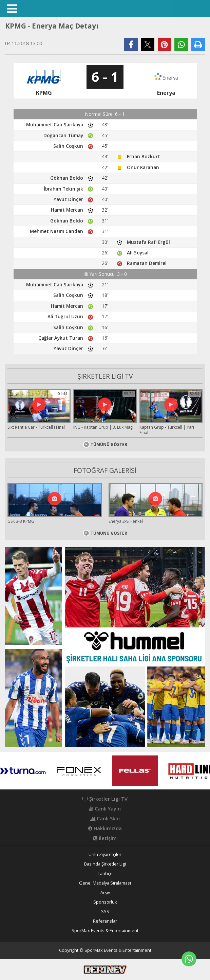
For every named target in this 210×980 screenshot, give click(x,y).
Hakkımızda (105, 828)
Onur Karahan (143, 167)
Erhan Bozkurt (144, 156)
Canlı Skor (105, 819)
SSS (105, 912)
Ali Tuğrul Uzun (65, 316)
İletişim (105, 838)
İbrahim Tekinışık (63, 189)
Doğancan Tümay (63, 135)
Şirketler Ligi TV (105, 799)
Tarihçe (105, 874)
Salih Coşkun (68, 146)
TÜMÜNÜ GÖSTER (105, 444)
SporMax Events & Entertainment (105, 931)
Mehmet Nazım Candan (56, 231)
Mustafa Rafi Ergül (148, 242)
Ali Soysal (138, 253)
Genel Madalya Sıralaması (105, 883)
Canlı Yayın (105, 809)
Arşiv (105, 893)
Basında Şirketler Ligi (105, 864)
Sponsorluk (105, 902)
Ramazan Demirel (147, 263)
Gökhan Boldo (67, 178)
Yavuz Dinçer (68, 199)
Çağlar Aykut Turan (61, 338)
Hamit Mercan (67, 210)
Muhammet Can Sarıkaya (55, 124)
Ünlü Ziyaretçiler (105, 854)
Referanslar (105, 921)
